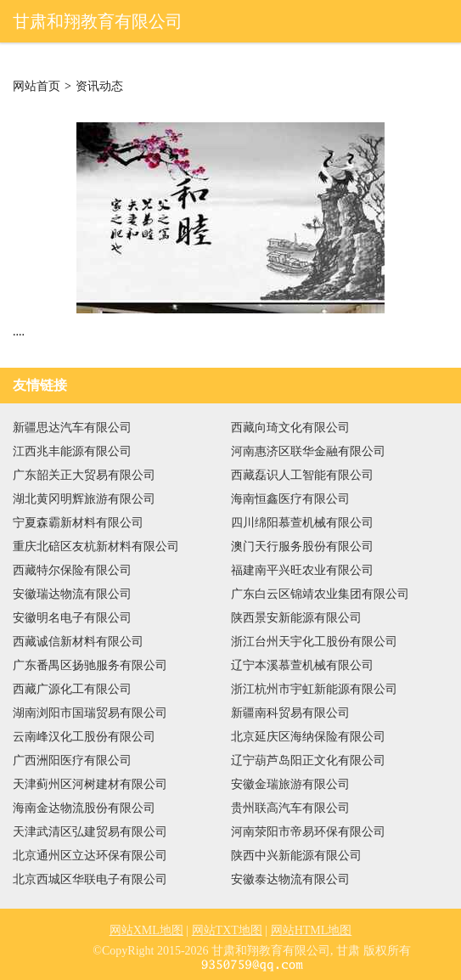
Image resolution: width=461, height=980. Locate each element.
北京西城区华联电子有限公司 (90, 879)
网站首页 (37, 87)
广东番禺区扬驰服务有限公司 (90, 665)
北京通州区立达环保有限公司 (90, 856)
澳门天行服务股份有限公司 (302, 546)
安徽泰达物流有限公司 (290, 879)
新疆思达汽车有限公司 (72, 428)
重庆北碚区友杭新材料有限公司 (96, 546)
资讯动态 (99, 87)
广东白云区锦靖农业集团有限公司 (320, 594)
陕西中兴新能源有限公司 (296, 856)
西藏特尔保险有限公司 (72, 570)
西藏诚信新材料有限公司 (78, 642)
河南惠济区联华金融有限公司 (308, 451)
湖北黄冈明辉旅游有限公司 (84, 499)
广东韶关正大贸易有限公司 (84, 475)
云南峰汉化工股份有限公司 (84, 737)
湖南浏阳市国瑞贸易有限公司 (90, 713)
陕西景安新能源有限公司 (296, 618)
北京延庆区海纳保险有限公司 (308, 737)
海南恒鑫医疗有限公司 (290, 499)
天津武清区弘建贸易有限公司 (90, 832)
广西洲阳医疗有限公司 (72, 760)
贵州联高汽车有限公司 (290, 808)
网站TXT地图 (227, 930)
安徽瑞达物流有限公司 (72, 594)
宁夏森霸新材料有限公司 (78, 523)
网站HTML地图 (312, 930)
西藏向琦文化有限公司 (290, 428)
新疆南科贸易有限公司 (290, 713)
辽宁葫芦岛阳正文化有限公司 (308, 760)
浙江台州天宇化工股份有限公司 (314, 642)
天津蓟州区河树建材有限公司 (90, 784)
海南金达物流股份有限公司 (84, 808)
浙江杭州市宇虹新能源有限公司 (314, 689)
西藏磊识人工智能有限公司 (302, 475)
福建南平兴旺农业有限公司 (302, 570)
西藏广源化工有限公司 (72, 689)
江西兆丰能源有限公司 (72, 451)
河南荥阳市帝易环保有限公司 (308, 832)
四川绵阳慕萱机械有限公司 (302, 523)
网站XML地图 (146, 930)
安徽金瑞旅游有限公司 (290, 784)
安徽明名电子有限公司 (72, 618)
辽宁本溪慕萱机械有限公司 (302, 665)
